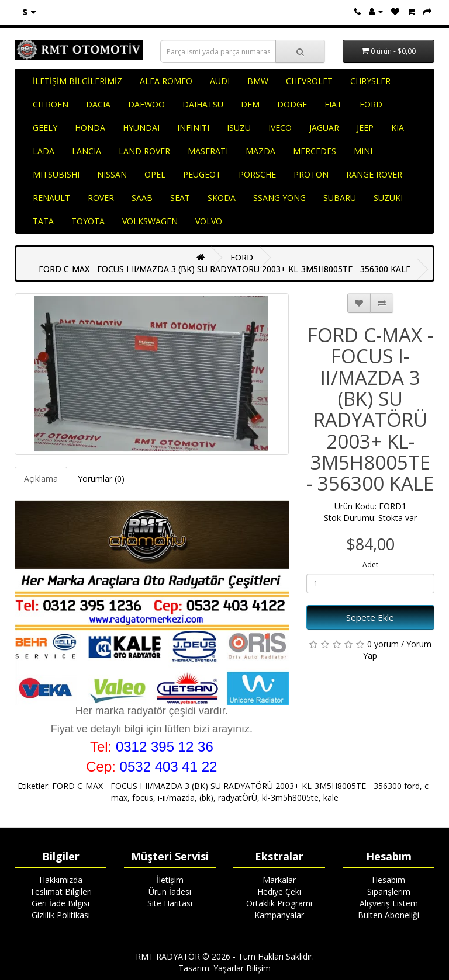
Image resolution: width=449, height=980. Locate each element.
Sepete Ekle (370, 617)
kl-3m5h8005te (290, 797)
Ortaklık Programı (279, 903)
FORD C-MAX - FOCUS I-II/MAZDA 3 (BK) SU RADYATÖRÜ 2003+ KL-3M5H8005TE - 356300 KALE (224, 269)
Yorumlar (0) (101, 479)
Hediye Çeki (279, 892)
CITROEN (51, 104)
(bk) (206, 797)
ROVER (101, 198)
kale (331, 797)
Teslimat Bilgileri (61, 892)
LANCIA (87, 151)
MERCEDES (315, 151)
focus (143, 797)
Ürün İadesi (170, 892)
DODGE (292, 104)
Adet (370, 564)
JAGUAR (324, 128)
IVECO (280, 128)
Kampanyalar (279, 915)
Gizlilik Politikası (61, 915)
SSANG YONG (279, 198)
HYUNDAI (141, 128)
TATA (43, 221)
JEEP (365, 128)
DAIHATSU (203, 104)
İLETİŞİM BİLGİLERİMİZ (77, 81)
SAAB (142, 198)
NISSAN (112, 174)
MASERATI (208, 151)
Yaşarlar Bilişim (242, 968)
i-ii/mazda (176, 797)
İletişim (170, 880)
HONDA (90, 128)
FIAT (333, 104)
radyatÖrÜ (238, 797)
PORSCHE (257, 174)
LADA (44, 151)
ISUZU (239, 128)
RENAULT (51, 198)
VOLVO (209, 221)
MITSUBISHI (56, 174)
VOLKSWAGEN (150, 221)
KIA (398, 128)
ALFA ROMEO (166, 81)
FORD (371, 104)
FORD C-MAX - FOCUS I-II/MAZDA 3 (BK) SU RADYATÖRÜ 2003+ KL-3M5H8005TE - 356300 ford (236, 786)
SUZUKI (388, 198)
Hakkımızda (61, 880)
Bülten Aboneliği (388, 915)
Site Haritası (170, 903)
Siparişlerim (389, 892)
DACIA (98, 104)
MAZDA (260, 151)
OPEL (155, 174)
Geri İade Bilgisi (61, 903)
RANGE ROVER (374, 174)
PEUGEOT (202, 174)
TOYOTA (88, 221)
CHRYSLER (370, 81)
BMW (258, 81)
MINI (363, 151)
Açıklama (41, 479)
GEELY (45, 128)
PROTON (311, 174)
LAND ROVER (144, 151)
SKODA (222, 198)
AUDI (220, 81)
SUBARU (340, 198)
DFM (250, 104)
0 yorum (383, 644)
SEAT (180, 198)
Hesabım (388, 880)
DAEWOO (146, 104)
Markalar (279, 880)
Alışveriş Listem (389, 903)
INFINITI (193, 128)
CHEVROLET (309, 81)
